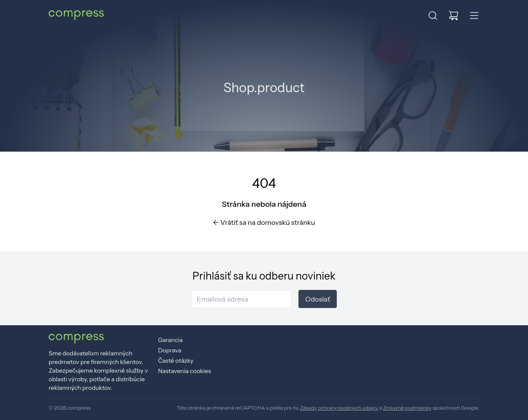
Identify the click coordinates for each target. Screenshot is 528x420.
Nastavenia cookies (185, 371)
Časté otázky (176, 361)
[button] (433, 16)
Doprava (170, 350)
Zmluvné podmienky (407, 408)
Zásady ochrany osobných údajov (339, 408)
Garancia (170, 340)
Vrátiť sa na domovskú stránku (264, 222)
